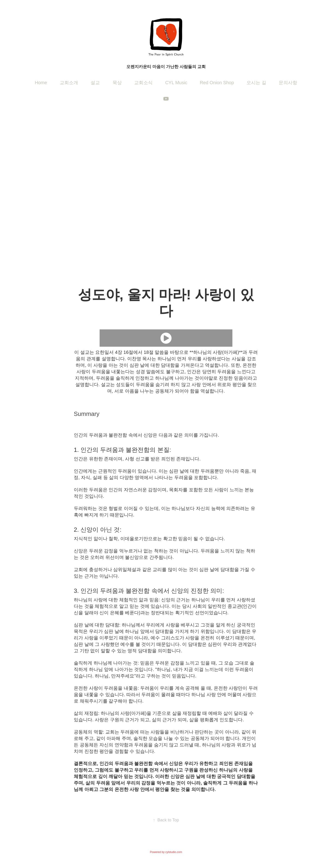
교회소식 (143, 83)
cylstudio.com (174, 852)
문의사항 (288, 83)
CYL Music (176, 83)
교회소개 (69, 83)
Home (41, 83)
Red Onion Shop (217, 83)
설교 (95, 83)
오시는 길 (256, 83)
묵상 (117, 83)
